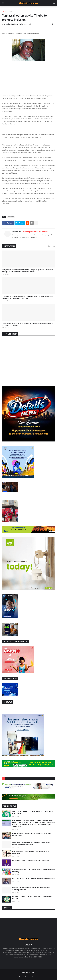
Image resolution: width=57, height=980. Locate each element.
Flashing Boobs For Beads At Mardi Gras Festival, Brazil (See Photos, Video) (31, 834)
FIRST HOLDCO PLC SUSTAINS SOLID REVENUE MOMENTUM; (33, 879)
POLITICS (9, 11)
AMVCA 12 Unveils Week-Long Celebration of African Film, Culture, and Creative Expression (31, 843)
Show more (52, 246)
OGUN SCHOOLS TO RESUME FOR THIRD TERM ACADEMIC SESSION (33, 898)
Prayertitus (32, 972)
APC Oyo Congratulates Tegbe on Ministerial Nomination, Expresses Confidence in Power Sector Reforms (28, 324)
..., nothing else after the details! (35, 232)
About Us (18, 977)
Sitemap (40, 977)
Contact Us (26, 977)
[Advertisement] (28, 79)
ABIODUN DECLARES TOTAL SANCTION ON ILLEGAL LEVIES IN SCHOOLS (33, 813)
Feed (34, 977)
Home (4, 11)
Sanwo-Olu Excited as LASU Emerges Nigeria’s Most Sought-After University (33, 871)
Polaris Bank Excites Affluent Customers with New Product (31, 860)
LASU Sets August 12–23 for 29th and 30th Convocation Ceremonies (31, 853)
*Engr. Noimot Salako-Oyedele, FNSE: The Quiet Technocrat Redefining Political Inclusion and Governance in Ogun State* (28, 297)
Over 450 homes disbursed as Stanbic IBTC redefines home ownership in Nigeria (31, 889)
